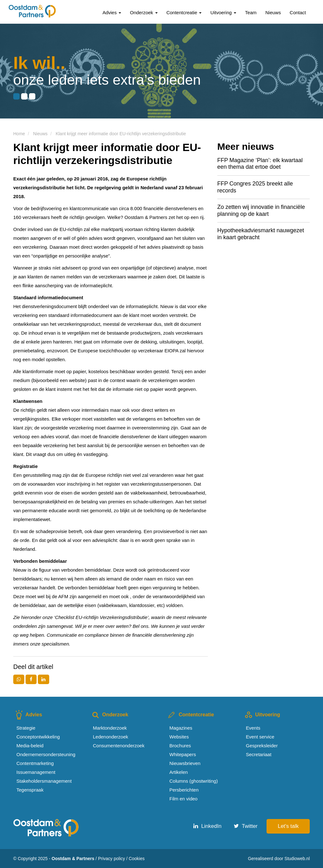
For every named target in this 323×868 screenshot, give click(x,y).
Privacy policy (112, 859)
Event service (260, 737)
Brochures (180, 746)
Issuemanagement (36, 772)
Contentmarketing (35, 763)
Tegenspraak (30, 790)
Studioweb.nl (297, 859)
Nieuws (273, 12)
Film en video (183, 799)
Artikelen (179, 772)
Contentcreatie (184, 12)
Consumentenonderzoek (119, 746)
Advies (112, 12)
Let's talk (288, 826)
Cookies (137, 859)
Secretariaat (259, 754)
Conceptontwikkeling (38, 737)
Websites (179, 737)
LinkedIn (207, 826)
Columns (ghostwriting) (194, 781)
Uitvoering (223, 12)
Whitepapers (183, 754)
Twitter (246, 826)
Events (253, 728)
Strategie (26, 728)
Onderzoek (144, 12)
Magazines (181, 728)
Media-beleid (30, 746)
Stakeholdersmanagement (44, 781)
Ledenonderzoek (111, 737)
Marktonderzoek (110, 728)
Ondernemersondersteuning (46, 754)
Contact (298, 12)
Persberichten (184, 790)
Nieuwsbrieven (185, 763)
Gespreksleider (262, 746)
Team (251, 12)
